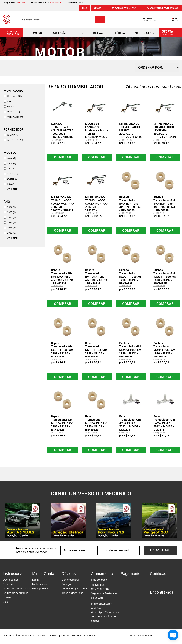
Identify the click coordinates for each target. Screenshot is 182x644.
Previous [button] (3, 522)
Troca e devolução (72, 595)
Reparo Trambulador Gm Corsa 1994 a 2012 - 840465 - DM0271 (164, 425)
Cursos (98, 8)
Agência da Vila (159, 638)
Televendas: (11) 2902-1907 (122, 8)
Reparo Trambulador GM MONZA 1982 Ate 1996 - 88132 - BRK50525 (62, 425)
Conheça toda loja (10, 33)
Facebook (152, 601)
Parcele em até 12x (46, 3)
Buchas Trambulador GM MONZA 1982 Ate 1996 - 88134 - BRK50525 (130, 351)
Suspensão (56, 33)
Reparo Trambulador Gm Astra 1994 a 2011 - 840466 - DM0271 (130, 425)
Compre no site (75, 3)
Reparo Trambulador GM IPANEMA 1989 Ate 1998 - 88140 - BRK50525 (62, 278)
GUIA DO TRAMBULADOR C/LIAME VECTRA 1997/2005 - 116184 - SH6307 (62, 130)
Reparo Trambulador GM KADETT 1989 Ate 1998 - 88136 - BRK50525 (62, 351)
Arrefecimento (142, 33)
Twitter (165, 601)
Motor (35, 33)
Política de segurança (15, 595)
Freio (77, 33)
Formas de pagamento (75, 591)
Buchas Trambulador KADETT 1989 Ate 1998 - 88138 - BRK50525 (130, 278)
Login (35, 582)
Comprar (63, 157)
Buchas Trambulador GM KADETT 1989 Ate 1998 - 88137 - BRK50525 (164, 278)
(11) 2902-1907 (100, 591)
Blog (85, 8)
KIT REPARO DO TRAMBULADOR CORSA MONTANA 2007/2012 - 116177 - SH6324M (97, 206)
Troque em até (14, 3)
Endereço (8, 586)
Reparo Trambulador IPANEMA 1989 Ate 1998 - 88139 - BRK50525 (96, 278)
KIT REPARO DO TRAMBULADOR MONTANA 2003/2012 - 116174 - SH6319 (165, 130)
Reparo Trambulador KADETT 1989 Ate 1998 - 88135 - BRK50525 (96, 351)
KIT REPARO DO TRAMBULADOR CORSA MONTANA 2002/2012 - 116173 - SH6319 (63, 204)
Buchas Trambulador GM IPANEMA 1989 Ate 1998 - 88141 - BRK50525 (164, 204)
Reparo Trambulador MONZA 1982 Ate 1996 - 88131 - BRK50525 (96, 425)
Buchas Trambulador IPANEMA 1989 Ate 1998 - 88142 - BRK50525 (130, 204)
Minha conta (39, 586)
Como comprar (70, 582)
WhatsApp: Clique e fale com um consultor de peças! (105, 615)
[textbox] (60, 20)
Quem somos (11, 582)
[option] (23, 522)
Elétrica (116, 33)
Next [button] (179, 522)
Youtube (171, 601)
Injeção (96, 33)
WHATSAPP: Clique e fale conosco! (161, 8)
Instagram (159, 601)
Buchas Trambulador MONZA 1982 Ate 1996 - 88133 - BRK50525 (164, 351)
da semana (171, 33)
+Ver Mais (13, 189)
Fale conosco (99, 582)
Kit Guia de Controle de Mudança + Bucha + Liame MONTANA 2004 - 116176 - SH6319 (97, 132)
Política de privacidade (16, 591)
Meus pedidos (40, 591)
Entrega (66, 586)
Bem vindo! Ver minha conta (146, 20)
